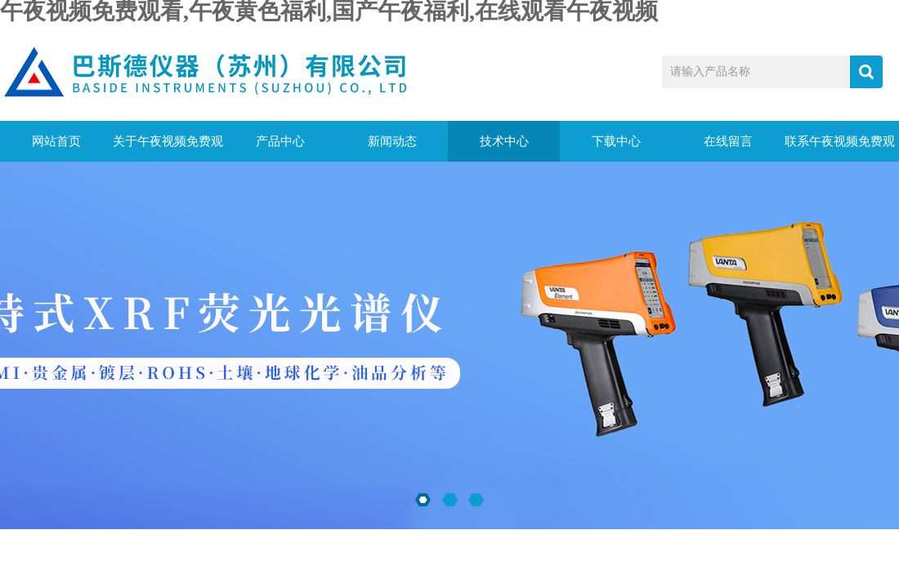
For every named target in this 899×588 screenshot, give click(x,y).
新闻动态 (392, 141)
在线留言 (728, 141)
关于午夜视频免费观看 (168, 148)
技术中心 (504, 141)
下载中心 (616, 141)
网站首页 (56, 141)
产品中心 (280, 141)
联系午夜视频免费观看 (840, 148)
